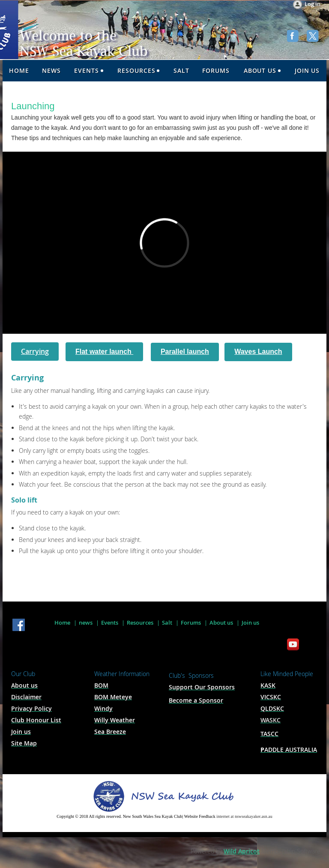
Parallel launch (185, 352)
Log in (313, 4)
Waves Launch (258, 352)
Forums (191, 623)
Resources (140, 623)
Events (110, 623)
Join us (250, 623)
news (86, 623)
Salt (167, 623)
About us (221, 623)
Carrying (35, 351)
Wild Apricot (242, 851)
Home (62, 623)
